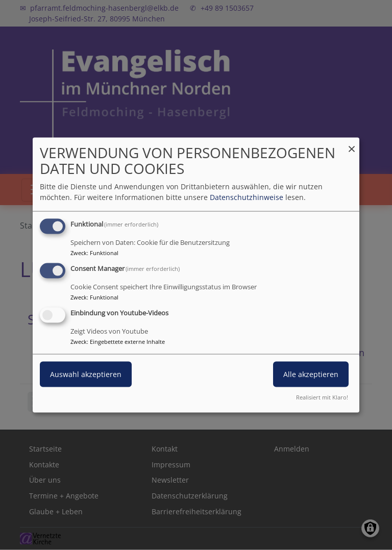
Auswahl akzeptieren (86, 374)
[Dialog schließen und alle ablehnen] (352, 144)
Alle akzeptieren (311, 374)
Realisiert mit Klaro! (322, 397)
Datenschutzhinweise (247, 197)
